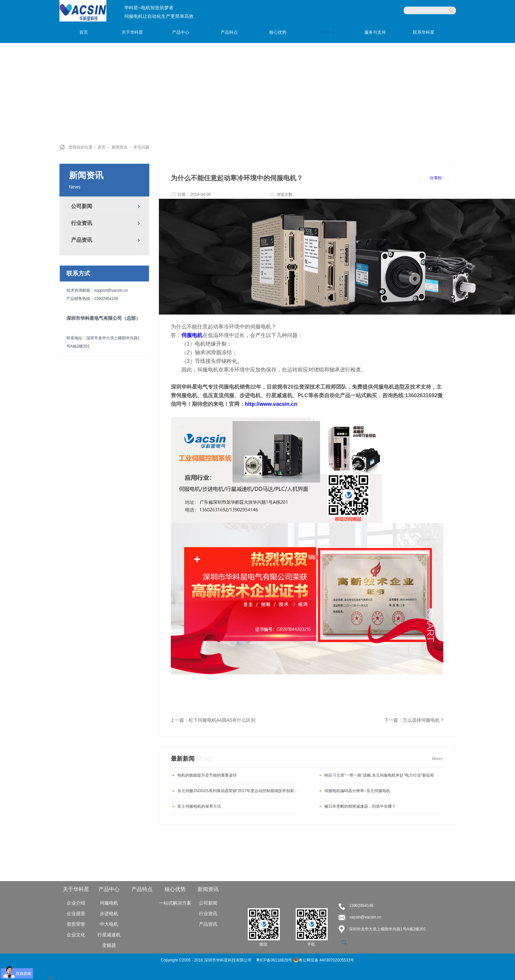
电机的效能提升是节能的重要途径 (207, 775)
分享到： (438, 178)
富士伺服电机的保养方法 (199, 806)
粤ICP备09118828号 (275, 960)
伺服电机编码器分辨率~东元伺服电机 (357, 791)
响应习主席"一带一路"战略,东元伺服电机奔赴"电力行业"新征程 (379, 775)
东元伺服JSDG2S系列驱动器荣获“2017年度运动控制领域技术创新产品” (239, 791)
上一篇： (213, 720)
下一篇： (414, 720)
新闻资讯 (120, 147)
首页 (84, 32)
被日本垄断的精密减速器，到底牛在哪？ (360, 806)
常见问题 (141, 147)
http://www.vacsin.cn (271, 404)
